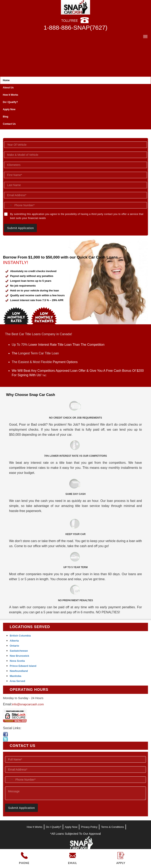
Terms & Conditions (112, 827)
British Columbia (20, 636)
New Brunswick (19, 656)
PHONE (24, 863)
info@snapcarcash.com (28, 704)
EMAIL (72, 863)
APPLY (121, 863)
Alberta (14, 641)
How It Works (11, 95)
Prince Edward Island (23, 666)
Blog (6, 117)
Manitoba (15, 676)
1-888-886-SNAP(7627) (75, 28)
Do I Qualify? (10, 102)
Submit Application (20, 228)
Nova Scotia (17, 661)
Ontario (14, 646)
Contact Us (9, 124)
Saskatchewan (19, 651)
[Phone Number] (75, 205)
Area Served (17, 681)
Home (6, 80)
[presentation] (31, 819)
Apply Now (9, 109)
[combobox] (9, 205)
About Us (8, 88)
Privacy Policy (89, 827)
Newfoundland (19, 671)
